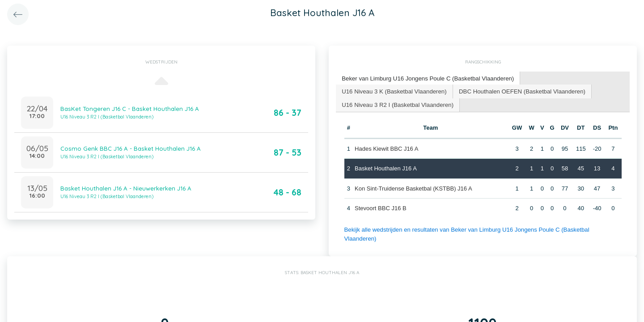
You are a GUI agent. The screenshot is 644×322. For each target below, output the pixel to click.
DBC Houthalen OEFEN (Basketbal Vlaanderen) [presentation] (519, 91)
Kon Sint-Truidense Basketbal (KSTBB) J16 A (413, 188)
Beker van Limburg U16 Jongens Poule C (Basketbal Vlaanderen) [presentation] (426, 78)
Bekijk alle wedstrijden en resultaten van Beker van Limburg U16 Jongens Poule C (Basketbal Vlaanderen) (481, 229)
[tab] (427, 78)
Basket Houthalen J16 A (386, 168)
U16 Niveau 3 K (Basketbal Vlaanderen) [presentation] (393, 91)
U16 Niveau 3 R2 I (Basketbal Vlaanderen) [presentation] (397, 104)
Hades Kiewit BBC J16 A (386, 148)
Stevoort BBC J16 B (381, 208)
